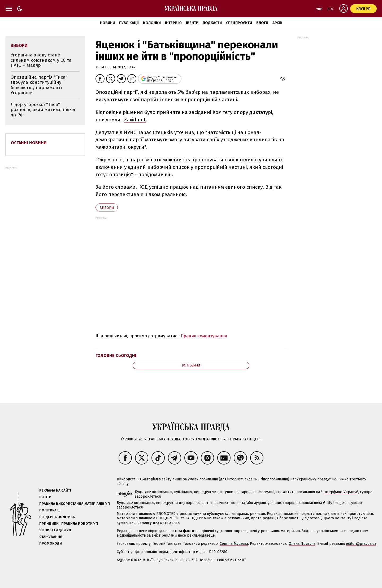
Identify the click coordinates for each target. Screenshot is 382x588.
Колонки (152, 23)
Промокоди (51, 543)
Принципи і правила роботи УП (69, 523)
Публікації (129, 23)
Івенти (192, 23)
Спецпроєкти (239, 23)
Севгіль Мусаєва (234, 544)
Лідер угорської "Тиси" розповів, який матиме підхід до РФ (43, 110)
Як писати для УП (55, 530)
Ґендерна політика (57, 517)
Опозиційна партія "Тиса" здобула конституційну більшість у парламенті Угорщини (39, 85)
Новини (107, 23)
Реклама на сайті (55, 490)
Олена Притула (302, 544)
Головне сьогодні (116, 355)
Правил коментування (204, 336)
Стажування (51, 537)
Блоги (262, 23)
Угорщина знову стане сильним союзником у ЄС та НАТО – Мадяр (41, 60)
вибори (107, 208)
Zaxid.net (135, 120)
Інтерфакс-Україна (340, 492)
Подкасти (212, 23)
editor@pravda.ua (361, 544)
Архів (277, 23)
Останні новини (29, 143)
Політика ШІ (50, 510)
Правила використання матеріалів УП (75, 504)
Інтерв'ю (173, 23)
